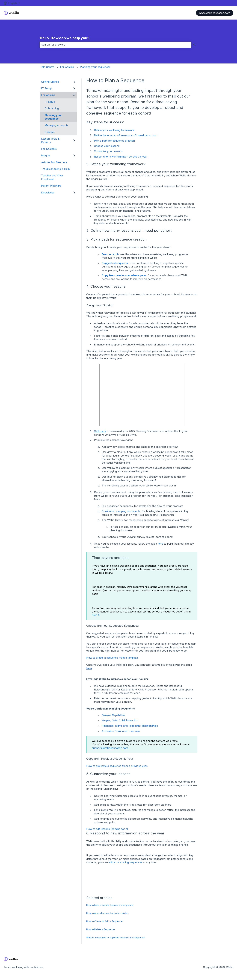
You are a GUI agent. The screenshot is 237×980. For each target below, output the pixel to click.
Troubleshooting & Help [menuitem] (55, 169)
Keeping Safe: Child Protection (120, 720)
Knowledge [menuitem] (48, 193)
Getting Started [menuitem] (50, 82)
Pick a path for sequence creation (114, 141)
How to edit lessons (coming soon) (107, 829)
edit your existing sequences (125, 862)
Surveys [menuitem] (50, 132)
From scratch (110, 254)
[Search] (194, 45)
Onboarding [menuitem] (52, 108)
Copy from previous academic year (124, 275)
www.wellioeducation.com (215, 13)
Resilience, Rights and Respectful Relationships (130, 726)
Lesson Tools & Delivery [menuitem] (50, 140)
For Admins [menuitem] (48, 95)
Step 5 (96, 615)
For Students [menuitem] (49, 149)
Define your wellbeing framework (114, 130)
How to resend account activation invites (107, 913)
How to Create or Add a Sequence (104, 921)
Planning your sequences (95, 67)
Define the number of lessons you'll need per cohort (126, 135)
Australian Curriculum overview (121, 731)
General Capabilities (114, 715)
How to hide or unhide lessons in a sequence (110, 905)
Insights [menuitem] (46, 155)
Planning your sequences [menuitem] (53, 117)
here (160, 544)
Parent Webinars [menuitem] (51, 186)
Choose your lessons (107, 146)
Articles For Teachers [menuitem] (54, 162)
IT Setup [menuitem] (46, 88)
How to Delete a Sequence (101, 929)
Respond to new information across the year (121, 157)
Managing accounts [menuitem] (56, 125)
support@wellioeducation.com (110, 748)
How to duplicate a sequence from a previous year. (117, 766)
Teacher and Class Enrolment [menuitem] (52, 177)
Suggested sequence (115, 263)
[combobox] (116, 45)
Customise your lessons (108, 151)
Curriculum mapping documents (121, 511)
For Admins (67, 67)
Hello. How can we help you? (65, 38)
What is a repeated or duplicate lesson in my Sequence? (116, 938)
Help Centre (47, 67)
